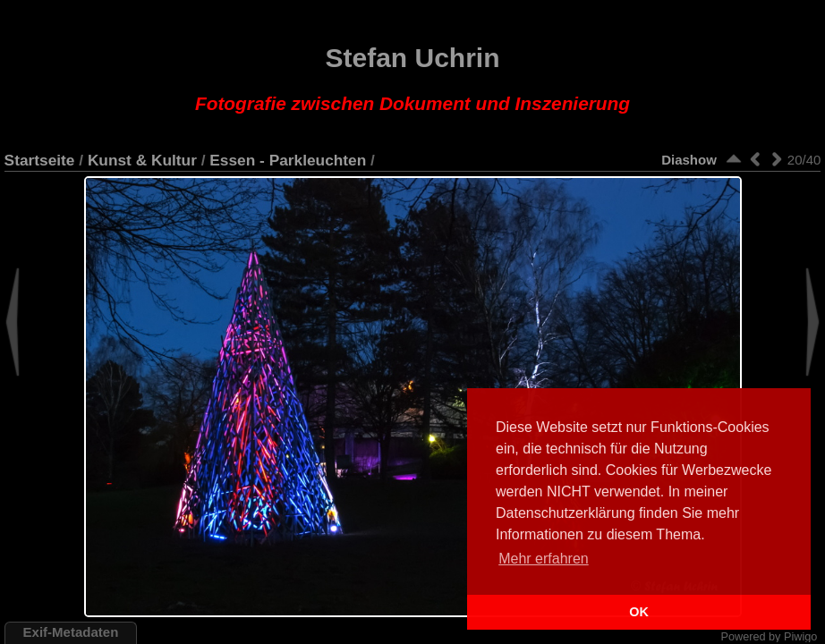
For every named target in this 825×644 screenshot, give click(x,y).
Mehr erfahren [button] (544, 559)
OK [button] (639, 612)
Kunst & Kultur (142, 160)
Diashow (689, 160)
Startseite (40, 160)
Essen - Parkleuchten (288, 160)
